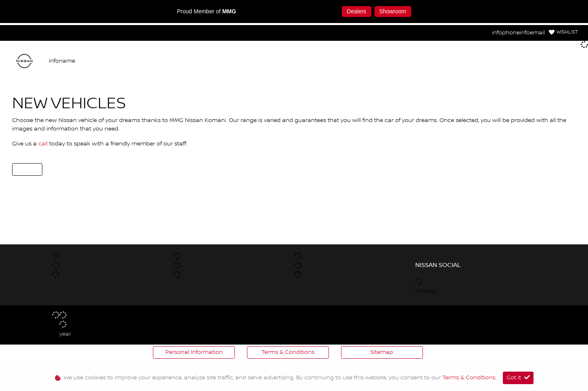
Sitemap (382, 352)
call (44, 144)
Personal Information (194, 352)
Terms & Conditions (288, 352)
